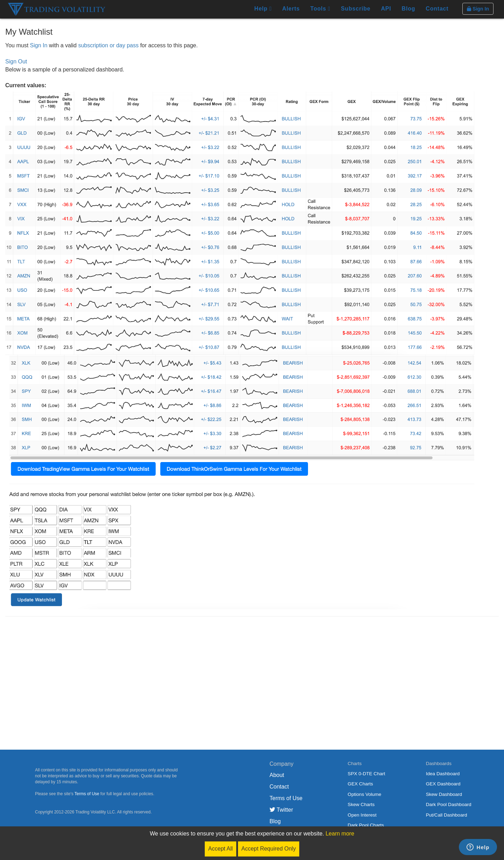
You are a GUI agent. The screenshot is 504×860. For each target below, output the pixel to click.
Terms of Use (87, 794)
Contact (437, 9)
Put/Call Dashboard (447, 815)
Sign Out (16, 61)
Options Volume (364, 794)
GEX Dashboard (443, 784)
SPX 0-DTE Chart (366, 774)
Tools (320, 9)
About (277, 775)
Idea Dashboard (443, 774)
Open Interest (362, 815)
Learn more (340, 834)
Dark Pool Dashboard (449, 804)
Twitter (281, 810)
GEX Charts (360, 784)
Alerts (291, 9)
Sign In (39, 45)
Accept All (220, 849)
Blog (409, 9)
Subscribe (356, 9)
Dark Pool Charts (366, 825)
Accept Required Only (269, 849)
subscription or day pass (108, 45)
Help (263, 9)
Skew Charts (361, 804)
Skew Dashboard (444, 794)
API (386, 9)
